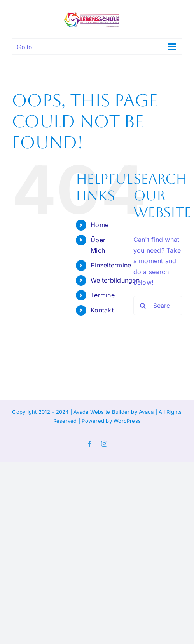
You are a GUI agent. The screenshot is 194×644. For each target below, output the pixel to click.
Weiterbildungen (115, 280)
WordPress (127, 421)
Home (100, 225)
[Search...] (158, 306)
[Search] (143, 306)
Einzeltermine (111, 265)
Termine (103, 295)
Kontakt (102, 310)
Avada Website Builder (101, 412)
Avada (146, 412)
